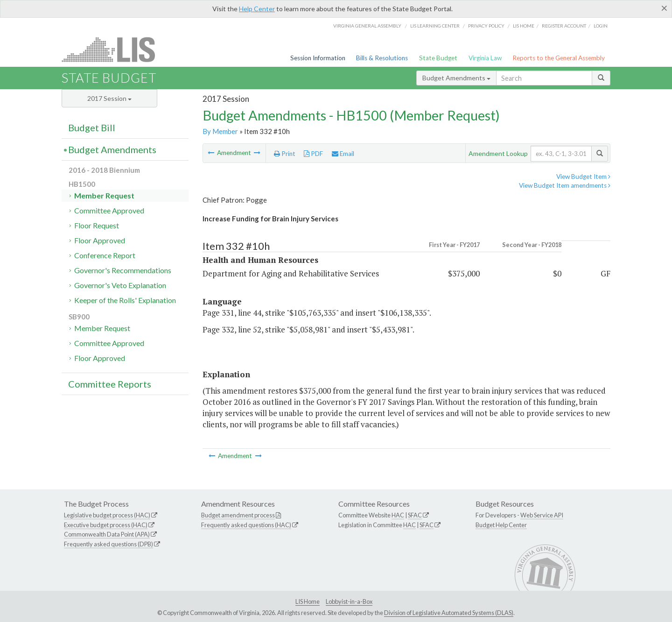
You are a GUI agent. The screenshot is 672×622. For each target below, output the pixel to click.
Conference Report (105, 255)
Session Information (318, 58)
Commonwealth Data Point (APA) (107, 534)
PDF (313, 154)
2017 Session (109, 98)
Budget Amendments (456, 78)
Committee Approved (109, 210)
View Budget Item (583, 177)
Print (285, 154)
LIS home (524, 26)
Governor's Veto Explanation (120, 285)
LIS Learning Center (435, 26)
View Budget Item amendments (565, 185)
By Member (220, 131)
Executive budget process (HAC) (106, 525)
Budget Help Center (501, 525)
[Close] (664, 8)
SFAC (415, 515)
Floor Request (97, 225)
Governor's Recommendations (123, 270)
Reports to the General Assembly (559, 58)
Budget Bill (92, 127)
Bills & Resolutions (382, 58)
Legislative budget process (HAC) (107, 515)
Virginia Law (485, 58)
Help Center (257, 9)
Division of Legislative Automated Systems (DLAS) (449, 613)
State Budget (438, 58)
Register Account (564, 26)
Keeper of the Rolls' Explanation (125, 300)
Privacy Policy (486, 26)
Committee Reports (110, 384)
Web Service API (542, 515)
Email (343, 154)
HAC (398, 515)
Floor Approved (100, 240)
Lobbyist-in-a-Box (349, 601)
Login (601, 26)
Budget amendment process (238, 515)
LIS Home (308, 601)
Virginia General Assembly (367, 26)
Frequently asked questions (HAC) (246, 525)
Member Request (104, 195)
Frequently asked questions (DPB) (108, 544)
